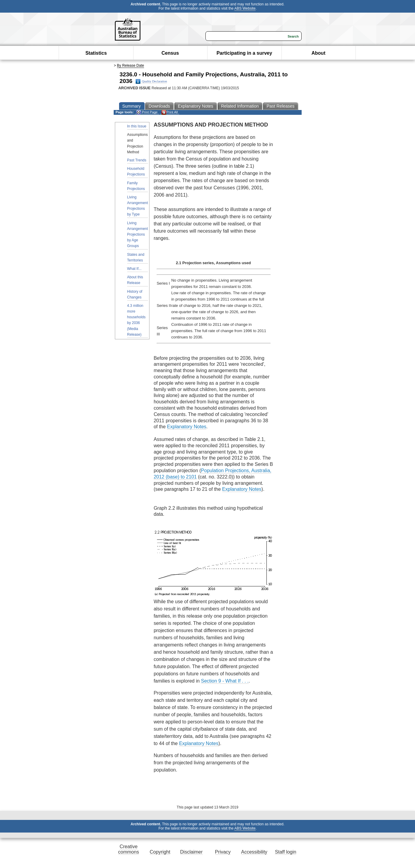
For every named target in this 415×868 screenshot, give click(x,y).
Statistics (96, 53)
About (318, 53)
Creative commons (129, 849)
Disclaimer (191, 852)
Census (170, 53)
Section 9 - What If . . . (225, 681)
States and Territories (136, 257)
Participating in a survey (244, 53)
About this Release (135, 280)
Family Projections (136, 186)
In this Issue (137, 126)
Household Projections (136, 171)
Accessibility (254, 852)
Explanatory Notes (187, 427)
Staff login (286, 852)
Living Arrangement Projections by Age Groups (138, 235)
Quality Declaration (151, 81)
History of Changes (135, 294)
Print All (170, 112)
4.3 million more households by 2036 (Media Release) (136, 320)
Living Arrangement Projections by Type (138, 206)
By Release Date (131, 66)
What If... (134, 269)
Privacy (223, 852)
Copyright (160, 852)
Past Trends (137, 160)
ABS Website (245, 8)
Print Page (147, 112)
